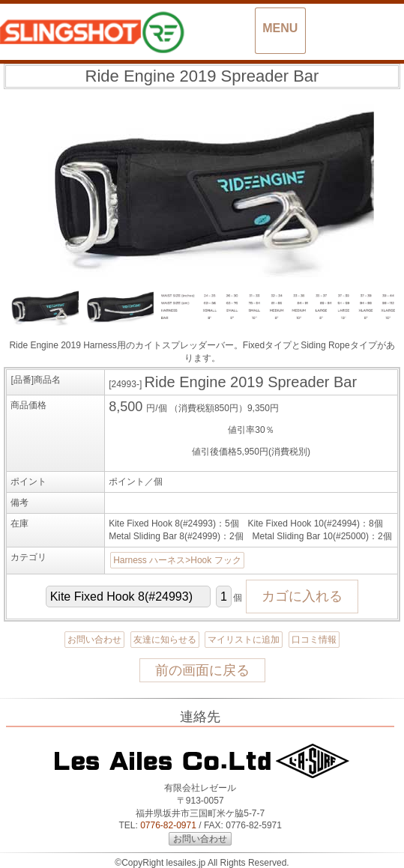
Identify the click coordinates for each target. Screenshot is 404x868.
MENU (280, 28)
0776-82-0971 (168, 825)
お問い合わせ (94, 640)
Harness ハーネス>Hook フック (177, 560)
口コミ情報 (314, 640)
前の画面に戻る (202, 670)
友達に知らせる (165, 640)
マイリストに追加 (244, 640)
